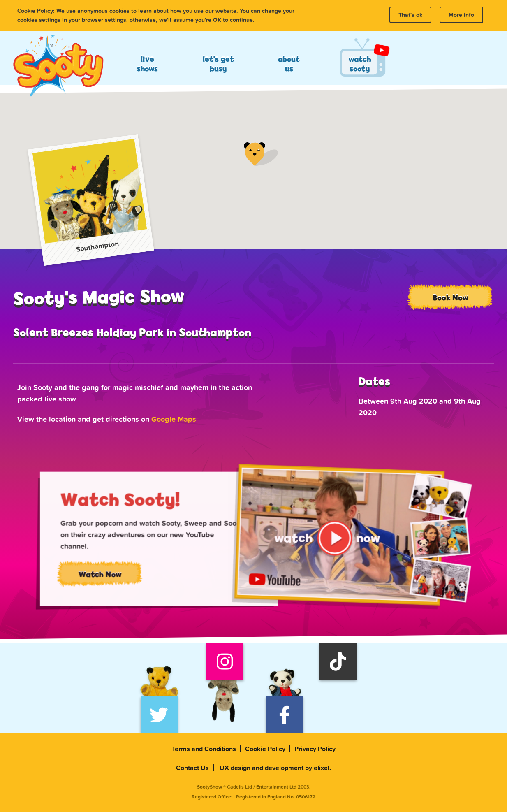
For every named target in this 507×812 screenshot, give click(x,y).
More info (461, 15)
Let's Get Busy (218, 64)
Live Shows (147, 64)
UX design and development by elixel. (275, 768)
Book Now (450, 297)
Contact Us (192, 768)
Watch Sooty (360, 64)
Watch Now (112, 578)
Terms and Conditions (204, 749)
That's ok (410, 15)
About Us (289, 64)
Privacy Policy (315, 749)
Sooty (58, 66)
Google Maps (174, 419)
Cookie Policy (265, 749)
